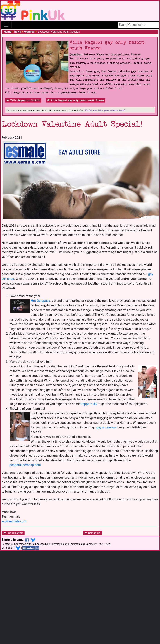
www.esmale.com (14, 521)
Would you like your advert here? (105, 110)
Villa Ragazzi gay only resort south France (76, 100)
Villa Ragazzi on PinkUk (23, 100)
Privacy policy (60, 544)
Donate (89, 544)
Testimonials (77, 544)
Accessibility (43, 544)
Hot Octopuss (40, 301)
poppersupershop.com (25, 465)
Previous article (13, 533)
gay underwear (107, 427)
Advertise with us (25, 544)
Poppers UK (89, 404)
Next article (92, 533)
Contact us (8, 544)
